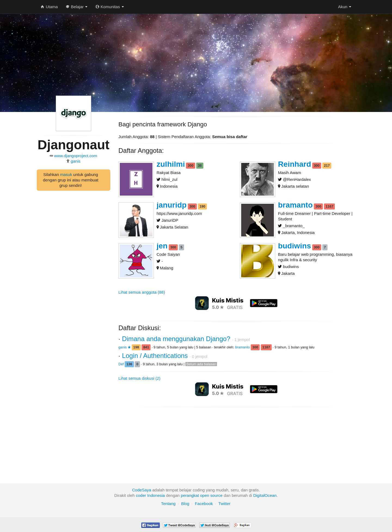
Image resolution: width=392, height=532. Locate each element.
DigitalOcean (265, 495)
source (217, 495)
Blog (185, 504)
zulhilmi (171, 164)
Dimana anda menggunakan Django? (177, 339)
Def (122, 364)
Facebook (204, 504)
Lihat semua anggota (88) (142, 292)
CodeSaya (142, 490)
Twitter (224, 504)
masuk (66, 174)
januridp (171, 205)
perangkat (190, 495)
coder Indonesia (150, 495)
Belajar (77, 7)
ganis (76, 161)
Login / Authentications (156, 356)
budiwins (294, 246)
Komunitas (110, 7)
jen (162, 246)
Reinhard (294, 164)
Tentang (168, 504)
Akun (345, 7)
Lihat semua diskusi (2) (139, 378)
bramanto (295, 205)
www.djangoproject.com (75, 156)
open (205, 495)
